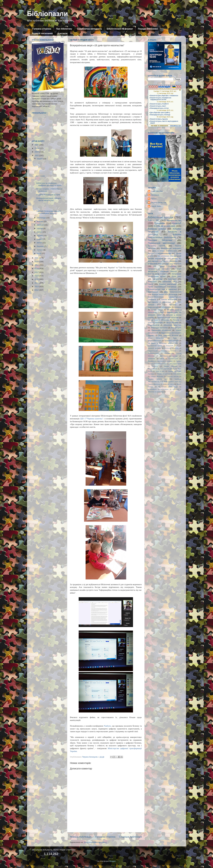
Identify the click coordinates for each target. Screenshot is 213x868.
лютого (40, 250)
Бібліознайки (166, 307)
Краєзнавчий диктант (167, 369)
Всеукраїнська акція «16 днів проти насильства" (49, 199)
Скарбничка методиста (89, 29)
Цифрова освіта (168, 384)
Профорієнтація (153, 353)
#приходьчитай (154, 325)
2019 (37, 265)
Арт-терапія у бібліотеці (159, 302)
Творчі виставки (172, 323)
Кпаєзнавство (153, 369)
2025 (37, 145)
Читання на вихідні (158, 269)
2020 (37, 262)
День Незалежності (173, 292)
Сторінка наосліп (173, 376)
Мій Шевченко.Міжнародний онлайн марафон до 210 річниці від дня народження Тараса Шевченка (165, 259)
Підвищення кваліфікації (161, 243)
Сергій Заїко (156, 206)
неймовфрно (152, 389)
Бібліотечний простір (155, 346)
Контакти (62, 33)
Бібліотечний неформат (171, 248)
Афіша (162, 359)
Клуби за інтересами (165, 226)
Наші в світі (160, 371)
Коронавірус (153, 292)
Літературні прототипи (159, 328)
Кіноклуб (177, 223)
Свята (151, 284)
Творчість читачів (157, 246)
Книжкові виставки (154, 348)
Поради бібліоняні (148, 29)
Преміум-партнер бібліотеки (168, 318)
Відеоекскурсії (173, 359)
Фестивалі (152, 282)
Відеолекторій (153, 307)
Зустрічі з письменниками (159, 253)
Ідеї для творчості (174, 264)
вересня (41, 225)
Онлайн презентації (163, 374)
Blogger (112, 861)
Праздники (160, 223)
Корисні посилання (42, 33)
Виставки (173, 305)
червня (40, 236)
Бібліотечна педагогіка (172, 325)
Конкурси (178, 307)
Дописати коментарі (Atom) (95, 842)
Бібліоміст (172, 279)
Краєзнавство (174, 220)
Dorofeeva (155, 195)
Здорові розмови (171, 366)
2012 (37, 290)
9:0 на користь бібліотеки (158, 320)
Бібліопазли (47, 14)
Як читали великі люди (168, 387)
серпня (40, 228)
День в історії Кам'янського (165, 251)
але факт (164, 356)
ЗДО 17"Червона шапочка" (92, 419)
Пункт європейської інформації (162, 287)
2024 (37, 148)
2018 (37, 269)
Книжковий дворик (172, 346)
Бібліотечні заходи (161, 217)
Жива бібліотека (156, 338)
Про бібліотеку (64, 29)
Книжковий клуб (155, 264)
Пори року (176, 276)
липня (40, 232)
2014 (37, 283)
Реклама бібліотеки (160, 240)
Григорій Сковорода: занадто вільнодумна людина (49, 212)
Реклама (167, 353)
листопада (42, 218)
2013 (37, 286)
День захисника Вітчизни (168, 335)
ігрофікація (152, 359)
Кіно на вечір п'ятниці (157, 274)
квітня (40, 243)
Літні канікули (176, 328)
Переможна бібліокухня (161, 330)
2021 (37, 258)
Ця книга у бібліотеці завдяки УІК (163, 343)
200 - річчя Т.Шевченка (165, 266)
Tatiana (154, 199)
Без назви (41, 176)
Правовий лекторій (172, 341)
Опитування (177, 374)
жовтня (40, 221)
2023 (37, 152)
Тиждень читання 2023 (158, 379)
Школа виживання (169, 299)
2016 (37, 276)
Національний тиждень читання (162, 351)
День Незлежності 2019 (158, 364)
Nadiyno (108, 726)
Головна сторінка (42, 29)
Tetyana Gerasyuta (158, 203)
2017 (37, 272)
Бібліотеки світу (170, 282)
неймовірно (165, 389)
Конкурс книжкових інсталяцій (165, 294)
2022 (37, 155)
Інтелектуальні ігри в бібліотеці (162, 289)
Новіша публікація (81, 837)
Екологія (155, 366)
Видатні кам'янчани (168, 284)
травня (40, 239)
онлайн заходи (157, 310)
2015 (37, 279)
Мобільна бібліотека (171, 348)
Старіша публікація (130, 837)
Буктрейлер (157, 279)
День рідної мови (175, 364)
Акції (162, 312)
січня (39, 253)
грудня (40, 159)
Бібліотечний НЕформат (120, 29)
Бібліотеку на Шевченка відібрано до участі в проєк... (50, 184)
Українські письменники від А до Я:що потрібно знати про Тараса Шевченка (165, 382)
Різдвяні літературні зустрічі (48, 195)
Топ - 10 (153, 220)
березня (41, 246)
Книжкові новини (157, 229)
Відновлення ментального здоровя (160, 361)
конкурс (175, 356)
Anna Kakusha (157, 191)
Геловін (179, 361)
